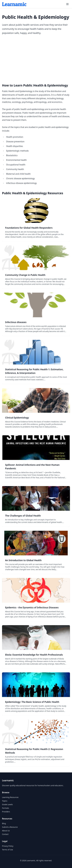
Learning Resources (10, 797)
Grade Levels (7, 804)
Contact (5, 834)
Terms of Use (8, 850)
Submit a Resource (10, 827)
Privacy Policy (8, 846)
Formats (5, 808)
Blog (4, 823)
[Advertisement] (36, 59)
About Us (6, 831)
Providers (6, 812)
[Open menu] (67, 4)
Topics (5, 801)
